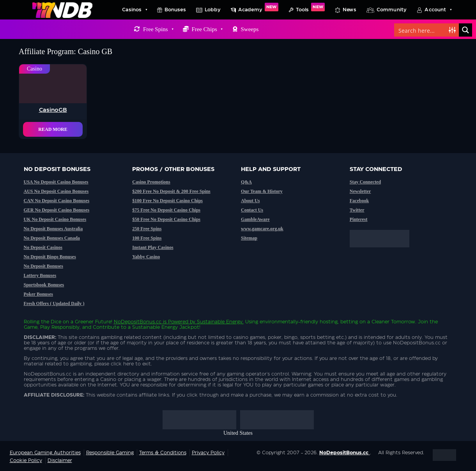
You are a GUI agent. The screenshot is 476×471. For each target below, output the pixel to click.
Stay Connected (365, 182)
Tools (310, 7)
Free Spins (158, 29)
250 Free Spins (147, 229)
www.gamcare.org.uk (262, 229)
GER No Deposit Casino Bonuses (57, 210)
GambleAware (255, 219)
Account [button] (438, 10)
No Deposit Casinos (43, 247)
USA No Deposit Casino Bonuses (56, 182)
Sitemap (249, 238)
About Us (250, 201)
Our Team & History (262, 191)
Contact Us (252, 210)
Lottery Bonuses (40, 275)
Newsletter (360, 191)
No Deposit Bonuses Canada (52, 238)
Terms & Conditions (163, 453)
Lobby (213, 10)
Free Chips (207, 29)
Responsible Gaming (110, 453)
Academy (258, 7)
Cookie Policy (26, 460)
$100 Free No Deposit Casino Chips (167, 201)
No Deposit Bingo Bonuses (50, 257)
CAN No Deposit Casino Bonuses (57, 201)
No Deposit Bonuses (43, 266)
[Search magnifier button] (465, 30)
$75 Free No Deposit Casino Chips (166, 210)
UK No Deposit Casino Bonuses (55, 219)
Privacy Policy (208, 453)
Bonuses (175, 10)
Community (392, 10)
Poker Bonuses (38, 294)
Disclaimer (60, 460)
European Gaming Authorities (45, 453)
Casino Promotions (151, 182)
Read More (53, 129)
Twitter (357, 210)
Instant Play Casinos (153, 247)
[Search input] (422, 30)
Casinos (134, 10)
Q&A (246, 182)
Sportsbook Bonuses (44, 285)
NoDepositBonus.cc (138, 322)
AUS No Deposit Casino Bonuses (56, 191)
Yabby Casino (146, 257)
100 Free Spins (147, 238)
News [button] (349, 10)
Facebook (359, 201)
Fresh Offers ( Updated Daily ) (54, 303)
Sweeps (250, 29)
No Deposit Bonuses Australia (53, 229)
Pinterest (359, 219)
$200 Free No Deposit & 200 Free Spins (171, 191)
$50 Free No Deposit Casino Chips (166, 219)
